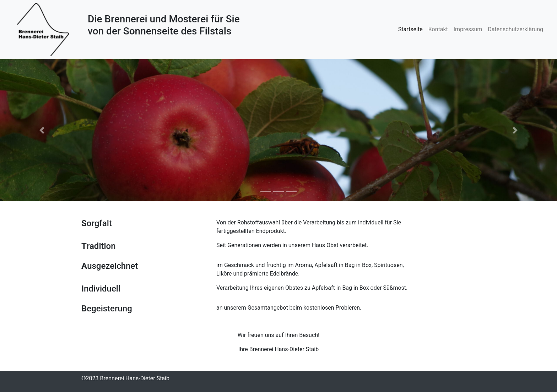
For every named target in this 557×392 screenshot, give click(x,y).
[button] (42, 130)
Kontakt (438, 29)
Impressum (468, 29)
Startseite (410, 29)
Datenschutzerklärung (515, 29)
